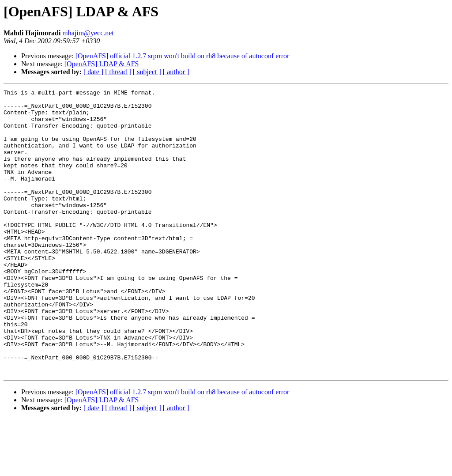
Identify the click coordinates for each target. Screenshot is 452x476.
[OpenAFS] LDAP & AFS (102, 64)
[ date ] (93, 72)
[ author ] (176, 72)
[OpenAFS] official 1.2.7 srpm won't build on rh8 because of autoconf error (183, 56)
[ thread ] (118, 72)
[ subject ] (147, 72)
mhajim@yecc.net (88, 33)
